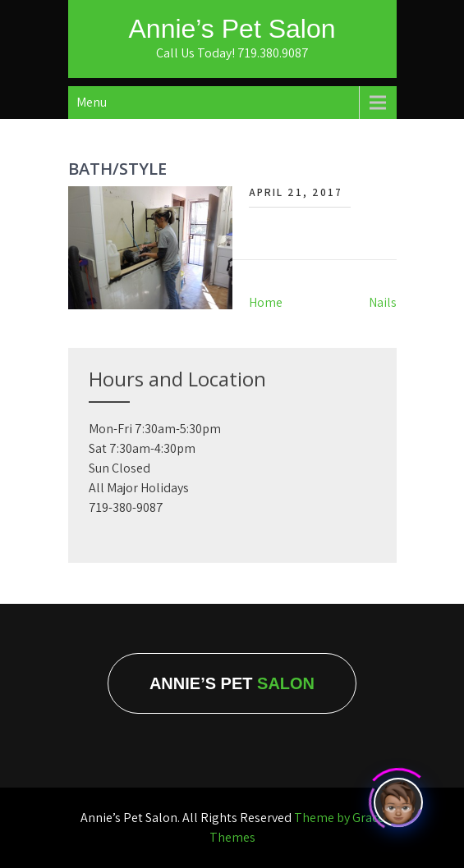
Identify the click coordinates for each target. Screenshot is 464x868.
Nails (383, 302)
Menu (92, 102)
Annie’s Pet (232, 683)
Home (266, 302)
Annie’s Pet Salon (232, 29)
